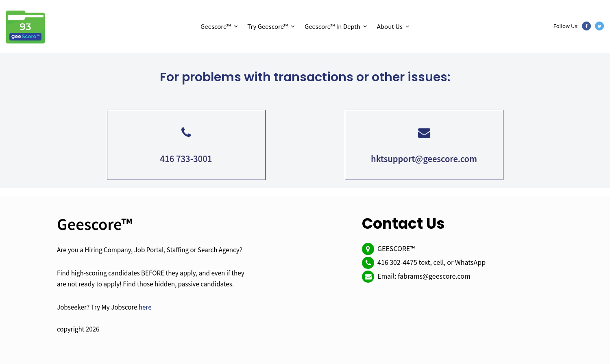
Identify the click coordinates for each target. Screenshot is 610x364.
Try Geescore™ (268, 26)
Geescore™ (216, 26)
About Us (390, 26)
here (145, 307)
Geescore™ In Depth (332, 26)
